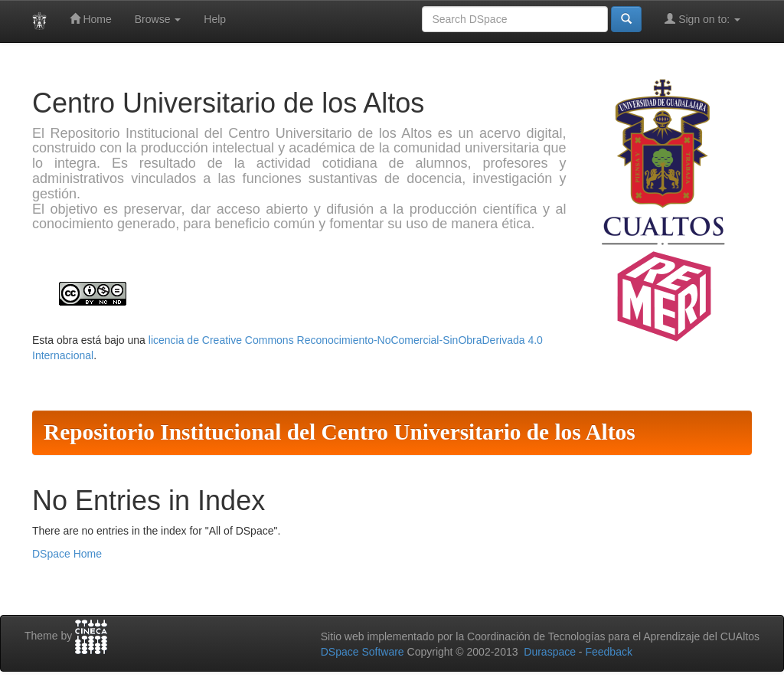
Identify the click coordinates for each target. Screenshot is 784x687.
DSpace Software (363, 652)
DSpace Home (67, 554)
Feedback (608, 652)
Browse (158, 19)
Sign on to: (702, 19)
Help (215, 19)
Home (91, 19)
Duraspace (550, 652)
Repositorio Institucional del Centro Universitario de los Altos (340, 432)
